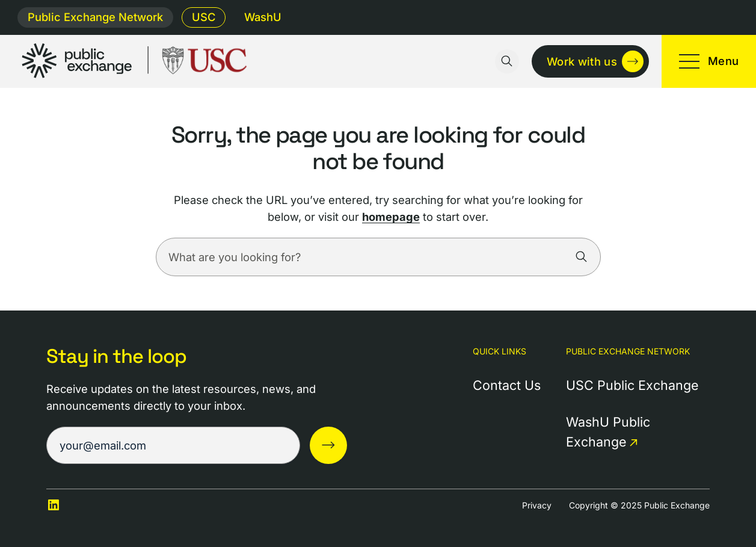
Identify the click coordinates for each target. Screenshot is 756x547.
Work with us (582, 61)
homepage (391, 217)
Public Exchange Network (95, 17)
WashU (263, 17)
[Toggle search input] (507, 61)
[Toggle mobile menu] (709, 61)
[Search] (582, 257)
